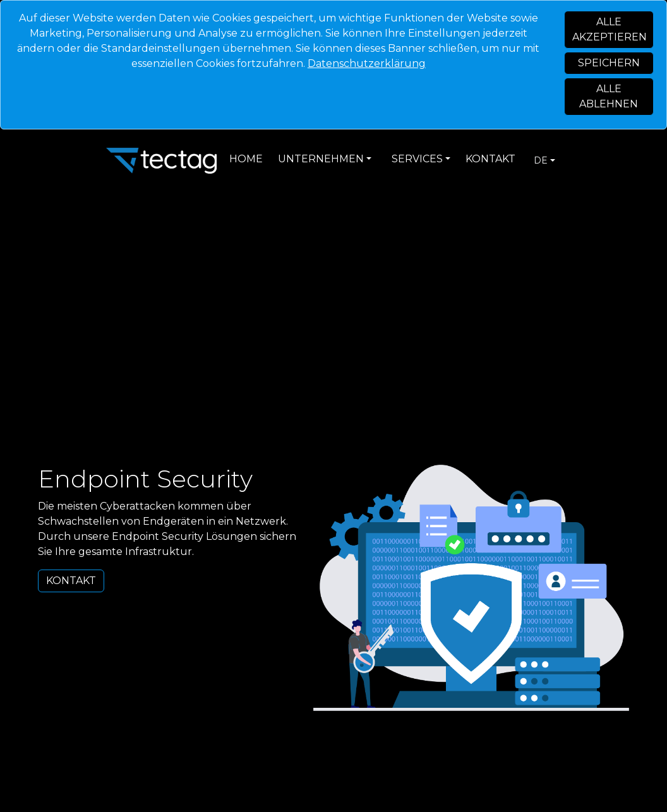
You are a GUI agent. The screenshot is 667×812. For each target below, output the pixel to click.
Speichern (609, 63)
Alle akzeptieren (610, 29)
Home (246, 159)
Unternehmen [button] (321, 159)
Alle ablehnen (609, 96)
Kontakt (490, 159)
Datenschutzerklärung (367, 63)
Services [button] (417, 159)
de (541, 160)
